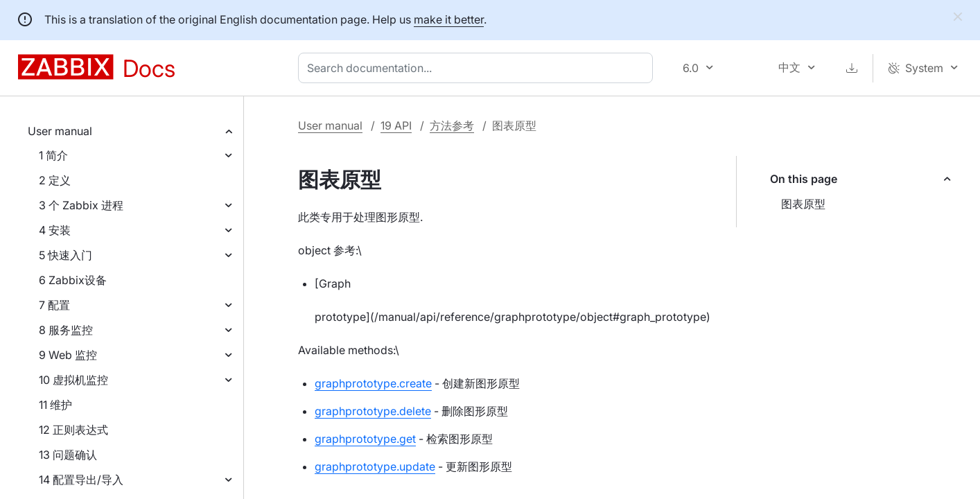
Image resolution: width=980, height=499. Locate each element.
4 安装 (55, 230)
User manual (60, 131)
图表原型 (803, 204)
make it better (449, 19)
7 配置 (54, 305)
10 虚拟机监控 (73, 380)
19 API (396, 125)
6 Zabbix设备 (73, 280)
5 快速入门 (65, 255)
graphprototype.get (365, 439)
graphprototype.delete (373, 411)
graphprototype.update (375, 466)
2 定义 (55, 180)
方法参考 (452, 125)
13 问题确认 (68, 455)
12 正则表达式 (73, 430)
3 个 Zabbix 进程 (81, 205)
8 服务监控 (66, 330)
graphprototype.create (373, 383)
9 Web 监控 (68, 355)
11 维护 (55, 405)
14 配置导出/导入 (81, 480)
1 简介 (53, 155)
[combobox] (478, 68)
